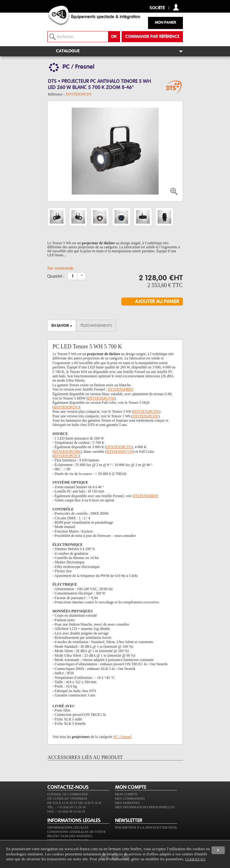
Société (157, 8)
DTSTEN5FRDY (121, 389)
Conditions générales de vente (77, 832)
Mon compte (126, 794)
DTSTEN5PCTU (119, 447)
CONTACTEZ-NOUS (68, 787)
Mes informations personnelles (145, 807)
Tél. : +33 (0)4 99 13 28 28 (67, 807)
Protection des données (70, 836)
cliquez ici (195, 859)
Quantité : (56, 276)
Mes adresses (127, 803)
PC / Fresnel (122, 737)
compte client (176, 7)
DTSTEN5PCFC (66, 407)
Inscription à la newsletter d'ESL (146, 827)
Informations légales (68, 827)
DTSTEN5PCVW (101, 398)
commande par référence (152, 37)
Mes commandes (130, 798)
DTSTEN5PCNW (67, 452)
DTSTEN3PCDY (146, 412)
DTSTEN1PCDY (145, 416)
